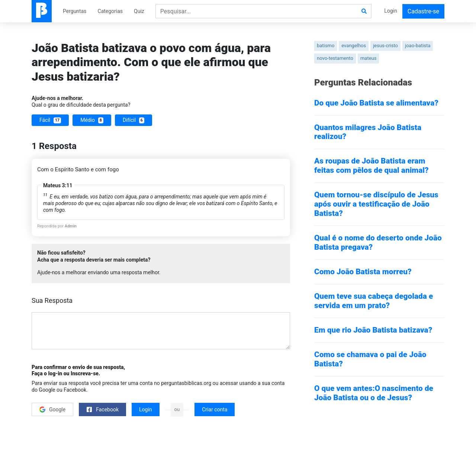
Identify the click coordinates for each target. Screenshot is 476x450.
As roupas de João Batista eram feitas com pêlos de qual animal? (372, 166)
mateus (369, 58)
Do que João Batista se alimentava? (376, 103)
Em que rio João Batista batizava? (373, 330)
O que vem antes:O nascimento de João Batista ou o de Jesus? (374, 393)
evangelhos (354, 46)
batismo (326, 46)
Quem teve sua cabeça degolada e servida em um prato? (374, 301)
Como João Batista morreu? (363, 272)
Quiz (139, 11)
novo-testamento (335, 58)
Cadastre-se (423, 11)
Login (391, 11)
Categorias (110, 11)
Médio (92, 120)
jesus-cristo (385, 46)
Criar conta (215, 409)
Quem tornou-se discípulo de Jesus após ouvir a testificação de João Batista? (376, 204)
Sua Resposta (52, 300)
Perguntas (75, 11)
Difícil (134, 120)
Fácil (50, 120)
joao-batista (418, 46)
